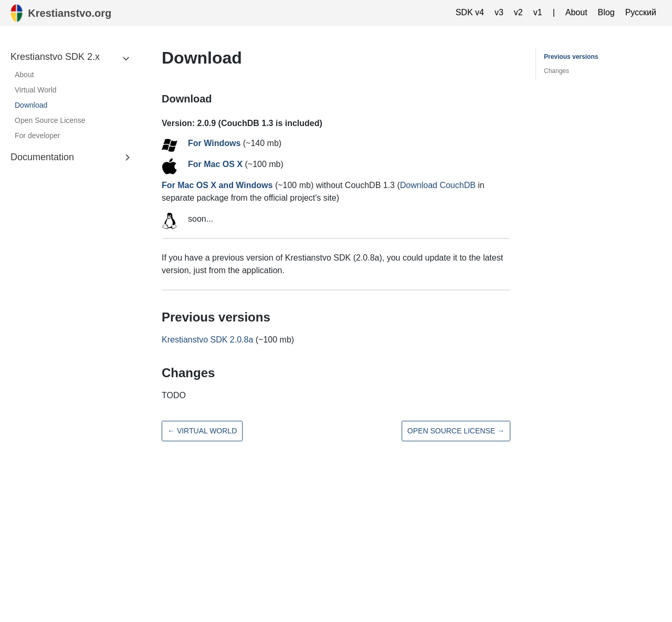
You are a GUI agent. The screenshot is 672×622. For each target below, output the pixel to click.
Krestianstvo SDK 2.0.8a (207, 340)
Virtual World (36, 90)
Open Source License (50, 120)
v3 (499, 12)
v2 (518, 12)
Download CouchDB (438, 185)
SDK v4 (470, 12)
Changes (556, 71)
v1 (538, 12)
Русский (641, 12)
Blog (606, 12)
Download (31, 105)
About (576, 12)
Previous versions (571, 57)
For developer (37, 136)
